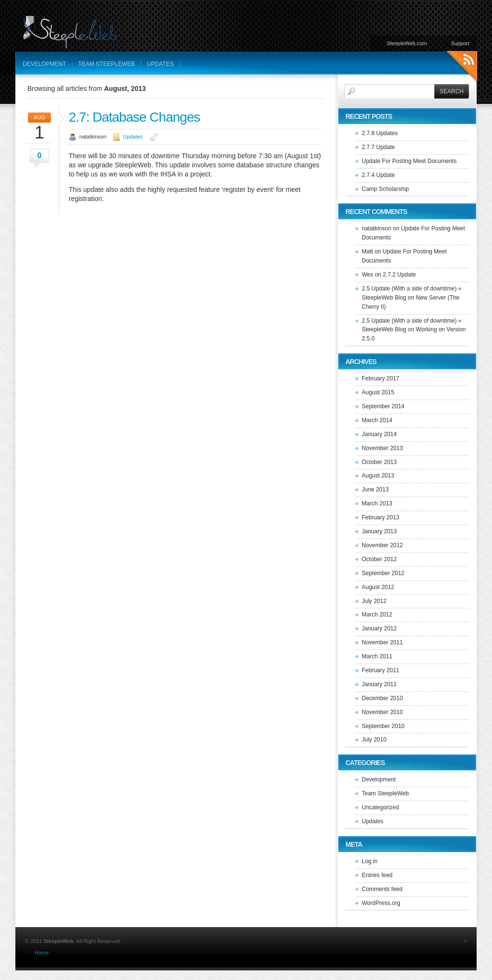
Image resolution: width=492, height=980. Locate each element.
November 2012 (382, 545)
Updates (160, 64)
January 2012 (379, 628)
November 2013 (382, 448)
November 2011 (382, 642)
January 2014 (379, 434)
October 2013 (379, 462)
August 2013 (378, 476)
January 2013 (379, 531)
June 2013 (375, 490)
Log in (370, 861)
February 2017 (381, 378)
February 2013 (381, 517)
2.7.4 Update (378, 175)
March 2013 (377, 503)
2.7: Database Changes (134, 117)
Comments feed (382, 889)
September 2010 (383, 726)
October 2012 (379, 559)
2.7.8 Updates (380, 133)
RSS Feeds (462, 68)
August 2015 (378, 392)
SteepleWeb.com (407, 43)
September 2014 (383, 406)
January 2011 (379, 684)
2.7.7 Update (378, 147)
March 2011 (377, 656)
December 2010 (382, 698)
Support (460, 43)
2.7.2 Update (400, 275)
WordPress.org (381, 903)
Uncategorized (380, 807)
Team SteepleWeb (107, 64)
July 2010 (374, 740)
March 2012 (377, 615)
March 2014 (377, 420)
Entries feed (377, 875)
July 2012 (374, 601)
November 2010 (382, 712)
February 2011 (381, 670)
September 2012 (383, 573)
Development (44, 64)
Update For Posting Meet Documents (409, 161)
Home (42, 953)
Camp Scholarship (385, 189)
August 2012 (378, 587)
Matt (367, 251)
